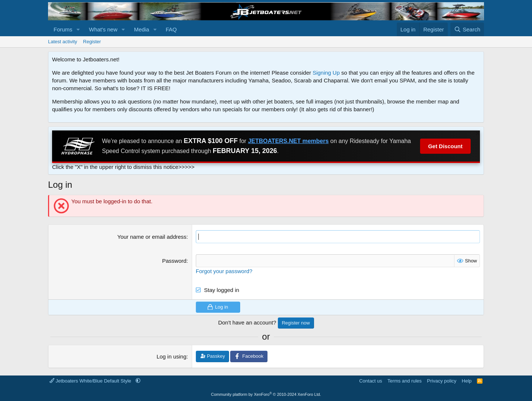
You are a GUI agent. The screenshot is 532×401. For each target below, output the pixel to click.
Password (174, 261)
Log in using (172, 356)
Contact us (371, 381)
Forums (63, 29)
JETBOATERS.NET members (288, 141)
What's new (103, 29)
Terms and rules (405, 381)
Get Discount (445, 146)
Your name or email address (152, 237)
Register (92, 42)
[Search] (467, 29)
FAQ (171, 29)
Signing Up (326, 73)
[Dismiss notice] (477, 134)
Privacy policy (442, 381)
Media (142, 29)
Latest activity (63, 42)
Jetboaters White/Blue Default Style (91, 381)
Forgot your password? (224, 271)
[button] (78, 29)
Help (467, 381)
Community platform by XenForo (266, 394)
